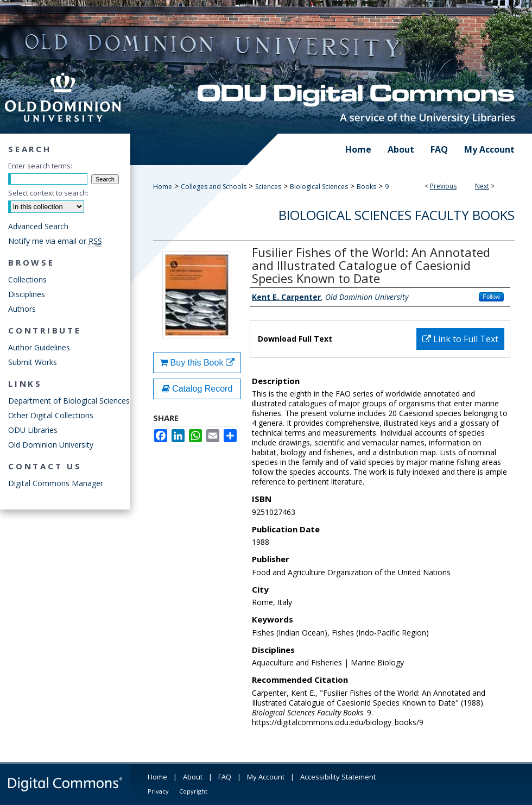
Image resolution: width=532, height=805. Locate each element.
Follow (491, 297)
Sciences (268, 187)
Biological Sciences (319, 187)
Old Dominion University (51, 445)
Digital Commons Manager (56, 483)
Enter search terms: (40, 166)
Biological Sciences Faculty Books (397, 215)
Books (366, 187)
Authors (22, 309)
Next (482, 186)
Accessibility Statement (338, 777)
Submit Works (33, 362)
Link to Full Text (460, 339)
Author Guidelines (39, 347)
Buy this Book (197, 363)
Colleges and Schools (214, 187)
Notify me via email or (55, 241)
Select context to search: (48, 193)
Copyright (193, 791)
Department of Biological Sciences (69, 401)
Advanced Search (38, 226)
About (193, 777)
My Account (266, 777)
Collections (27, 279)
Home (163, 187)
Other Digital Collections (51, 415)
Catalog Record (197, 389)
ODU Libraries (33, 430)
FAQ (225, 777)
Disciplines (27, 294)
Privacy (158, 791)
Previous (443, 186)
